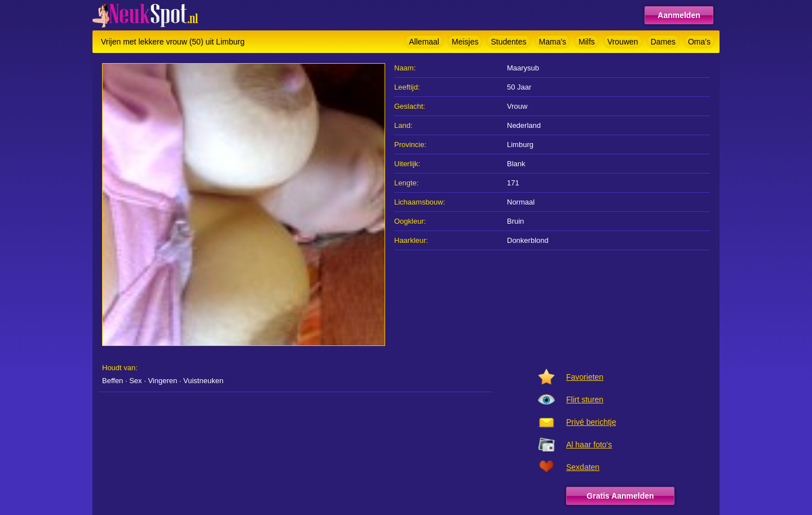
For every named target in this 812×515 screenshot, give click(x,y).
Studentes (508, 42)
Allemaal (424, 42)
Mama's (553, 42)
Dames (663, 42)
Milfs (587, 42)
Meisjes (465, 42)
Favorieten (585, 377)
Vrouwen (623, 42)
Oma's (699, 42)
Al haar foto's (589, 445)
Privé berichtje (591, 422)
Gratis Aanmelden (620, 496)
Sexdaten (583, 467)
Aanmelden (679, 15)
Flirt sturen (585, 399)
